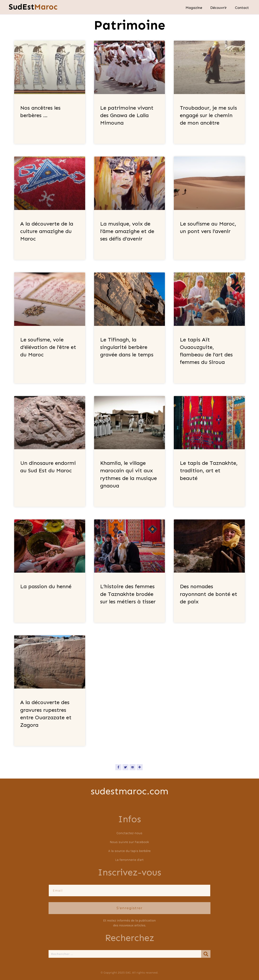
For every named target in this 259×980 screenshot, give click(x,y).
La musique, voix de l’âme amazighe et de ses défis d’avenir (127, 231)
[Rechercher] (206, 954)
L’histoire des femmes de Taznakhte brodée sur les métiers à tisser (128, 594)
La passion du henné (46, 586)
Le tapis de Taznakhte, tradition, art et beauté (209, 470)
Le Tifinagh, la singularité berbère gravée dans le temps (127, 347)
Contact (242, 8)
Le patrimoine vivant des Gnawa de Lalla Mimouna (127, 115)
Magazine (194, 8)
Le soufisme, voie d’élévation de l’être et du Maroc (48, 347)
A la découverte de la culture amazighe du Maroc (47, 231)
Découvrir (219, 8)
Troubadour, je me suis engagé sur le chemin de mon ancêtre (208, 115)
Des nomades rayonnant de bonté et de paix (209, 594)
